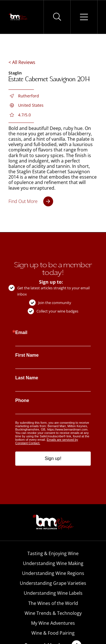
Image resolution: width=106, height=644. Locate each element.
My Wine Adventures (53, 623)
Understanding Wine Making (53, 563)
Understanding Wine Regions (53, 573)
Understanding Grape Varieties (53, 583)
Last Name (27, 378)
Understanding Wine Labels (53, 593)
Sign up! (53, 458)
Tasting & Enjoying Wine (53, 553)
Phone (22, 401)
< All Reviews (22, 62)
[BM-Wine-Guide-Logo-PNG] (53, 516)
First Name (27, 355)
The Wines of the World (53, 603)
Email (21, 333)
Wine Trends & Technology (53, 613)
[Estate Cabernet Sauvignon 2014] (31, 201)
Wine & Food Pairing (53, 633)
